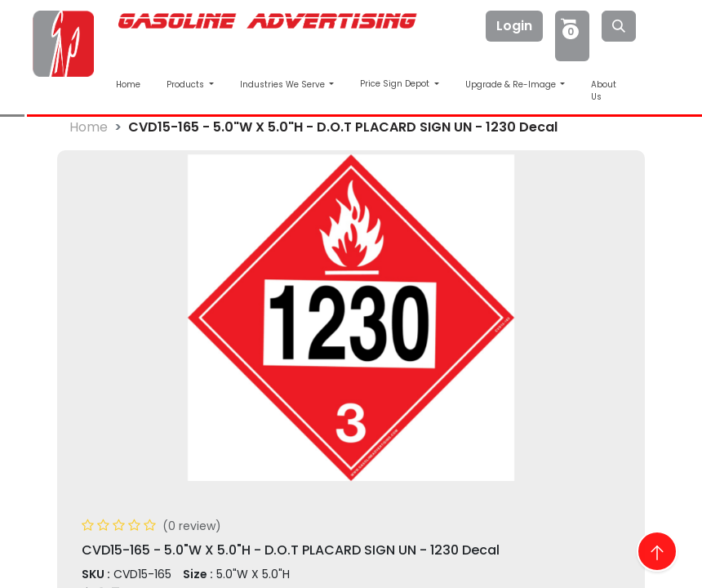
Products (187, 85)
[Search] (619, 26)
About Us (604, 91)
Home (128, 85)
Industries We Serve (284, 85)
